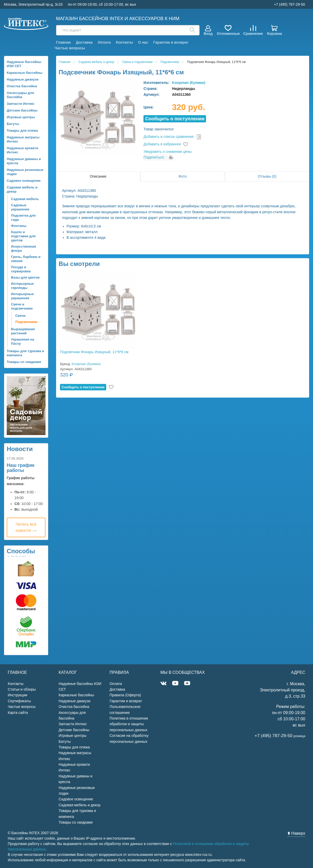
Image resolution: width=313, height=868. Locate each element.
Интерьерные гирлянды (22, 286)
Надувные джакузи (23, 79)
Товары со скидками (24, 362)
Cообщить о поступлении (175, 119)
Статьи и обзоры (22, 689)
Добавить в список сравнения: (169, 137)
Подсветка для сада (23, 218)
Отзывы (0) (267, 176)
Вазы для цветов (25, 277)
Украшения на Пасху (23, 341)
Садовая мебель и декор (22, 189)
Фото (182, 176)
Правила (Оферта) (125, 695)
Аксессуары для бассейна (20, 95)
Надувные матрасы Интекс (23, 139)
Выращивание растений (23, 331)
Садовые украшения (20, 207)
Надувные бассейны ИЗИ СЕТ (24, 64)
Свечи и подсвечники (22, 306)
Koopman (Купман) (189, 83)
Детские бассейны (22, 110)
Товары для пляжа (22, 131)
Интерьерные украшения (22, 296)
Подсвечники (26, 322)
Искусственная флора (24, 248)
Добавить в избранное (162, 144)
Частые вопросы (70, 48)
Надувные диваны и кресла (24, 161)
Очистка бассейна (22, 86)
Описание (98, 176)
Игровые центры (21, 117)
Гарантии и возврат (171, 42)
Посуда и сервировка (21, 269)
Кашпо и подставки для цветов (23, 236)
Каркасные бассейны (25, 73)
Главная (63, 42)
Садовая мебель (25, 199)
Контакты (124, 42)
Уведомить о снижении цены (167, 152)
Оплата (104, 42)
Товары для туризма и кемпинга (25, 353)
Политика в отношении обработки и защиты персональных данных (129, 724)
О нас (143, 42)
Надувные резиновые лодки (25, 172)
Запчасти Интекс (21, 104)
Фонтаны (19, 226)
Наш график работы (21, 468)
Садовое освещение (24, 181)
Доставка (84, 42)
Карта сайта (18, 713)
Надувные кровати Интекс (22, 150)
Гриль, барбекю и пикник (26, 259)
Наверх (296, 833)
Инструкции (18, 695)
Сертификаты (19, 701)
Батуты (13, 124)
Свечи (20, 316)
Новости (20, 449)
